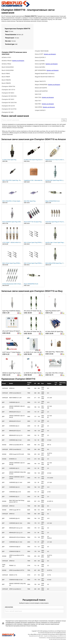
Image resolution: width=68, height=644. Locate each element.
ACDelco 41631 (6, 57)
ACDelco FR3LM (7, 61)
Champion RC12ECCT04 (9, 102)
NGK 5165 (38, 94)
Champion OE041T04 (8, 86)
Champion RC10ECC (8, 93)
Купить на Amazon (18, 61)
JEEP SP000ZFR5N (40, 70)
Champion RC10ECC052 (9, 96)
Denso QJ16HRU (40, 67)
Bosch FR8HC (6, 73)
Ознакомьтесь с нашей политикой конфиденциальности (53, 638)
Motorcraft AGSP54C (41, 91)
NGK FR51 (38, 104)
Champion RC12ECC (8, 99)
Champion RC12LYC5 (8, 106)
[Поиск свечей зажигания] (32, 120)
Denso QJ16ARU (40, 64)
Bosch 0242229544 (8, 67)
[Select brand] (34, 607)
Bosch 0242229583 (8, 70)
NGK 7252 (38, 97)
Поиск (64, 120)
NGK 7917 (38, 101)
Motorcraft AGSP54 (41, 88)
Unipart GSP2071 (40, 110)
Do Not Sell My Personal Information (58, 639)
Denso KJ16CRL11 (40, 57)
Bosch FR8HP (6, 77)
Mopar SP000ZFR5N (41, 84)
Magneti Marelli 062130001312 (45, 77)
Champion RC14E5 (7, 112)
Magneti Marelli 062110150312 (45, 73)
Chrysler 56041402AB (42, 51)
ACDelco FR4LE (6, 64)
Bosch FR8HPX (6, 83)
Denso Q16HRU (40, 61)
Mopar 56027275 (40, 81)
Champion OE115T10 (8, 90)
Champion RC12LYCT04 (9, 109)
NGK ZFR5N (39, 107)
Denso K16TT (39, 54)
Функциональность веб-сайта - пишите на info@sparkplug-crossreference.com (48, 636)
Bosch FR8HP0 (6, 80)
